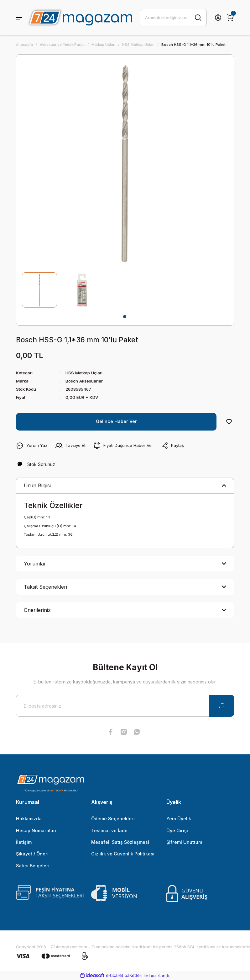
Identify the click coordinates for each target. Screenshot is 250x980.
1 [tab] (125, 317)
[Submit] (221, 706)
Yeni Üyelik (179, 819)
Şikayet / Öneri (32, 854)
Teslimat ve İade (109, 830)
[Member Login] (218, 18)
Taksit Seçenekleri (45, 587)
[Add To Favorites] (229, 422)
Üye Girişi (177, 830)
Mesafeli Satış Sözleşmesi (120, 842)
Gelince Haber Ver (116, 421)
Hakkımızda (29, 819)
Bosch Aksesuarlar (84, 381)
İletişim (24, 842)
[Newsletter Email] (125, 706)
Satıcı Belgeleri (33, 866)
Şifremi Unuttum (184, 842)
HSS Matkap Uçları (84, 373)
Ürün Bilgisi (37, 485)
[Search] (173, 18)
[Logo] (80, 18)
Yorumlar (35, 564)
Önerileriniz (37, 610)
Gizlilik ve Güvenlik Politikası (123, 854)
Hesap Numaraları (36, 830)
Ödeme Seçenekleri (113, 819)
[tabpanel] (39, 290)
